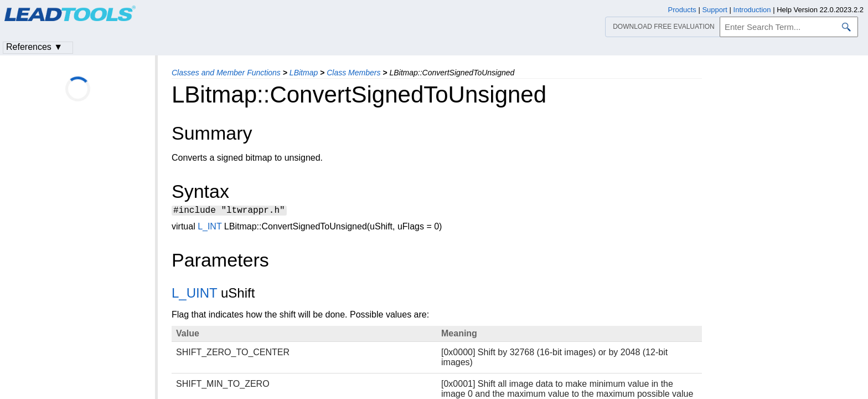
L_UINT (194, 295)
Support (715, 10)
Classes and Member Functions (226, 73)
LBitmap (304, 73)
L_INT (210, 228)
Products (682, 10)
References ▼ (34, 47)
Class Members (353, 73)
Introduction (752, 10)
